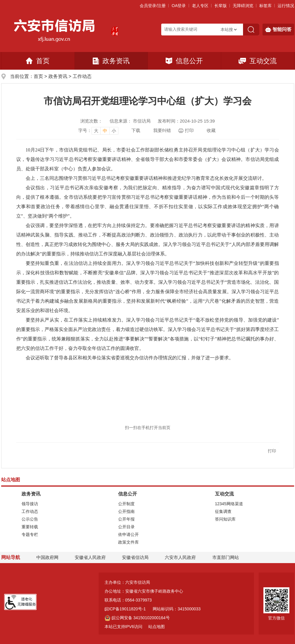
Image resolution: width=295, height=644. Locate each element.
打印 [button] (272, 451)
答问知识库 (225, 519)
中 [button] (105, 131)
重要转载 (30, 527)
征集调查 (223, 511)
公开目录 (126, 527)
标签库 (265, 6)
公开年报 (126, 519)
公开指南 (126, 511)
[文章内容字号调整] (98, 131)
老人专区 (200, 6)
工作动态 (82, 76)
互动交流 (258, 61)
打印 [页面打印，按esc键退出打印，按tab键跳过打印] (189, 130)
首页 (38, 61)
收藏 (211, 130)
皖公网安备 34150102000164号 (137, 618)
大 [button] (96, 131)
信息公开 (184, 61)
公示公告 (30, 519)
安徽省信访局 (135, 557)
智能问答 (278, 30)
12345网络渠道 (229, 504)
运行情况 (286, 6)
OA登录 (179, 6)
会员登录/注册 (153, 6)
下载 (136, 130)
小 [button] (114, 131)
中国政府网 (47, 557)
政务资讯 (111, 61)
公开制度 (126, 504)
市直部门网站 (228, 557)
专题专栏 (30, 534)
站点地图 (157, 627)
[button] (221, 6)
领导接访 (30, 504)
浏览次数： (91, 121)
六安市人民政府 (180, 557)
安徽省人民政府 (90, 557)
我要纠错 (162, 130)
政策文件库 (128, 542)
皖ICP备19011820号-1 (125, 609)
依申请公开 (128, 534)
